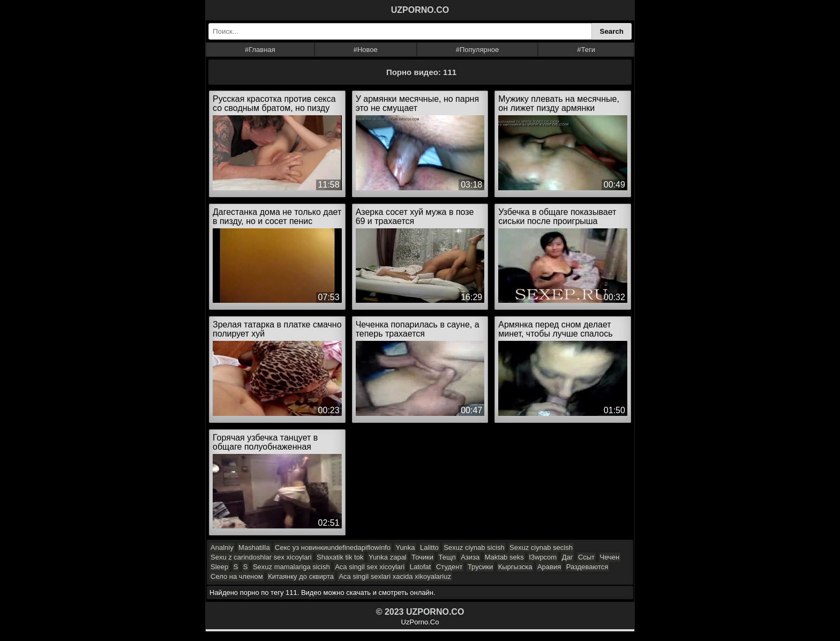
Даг (568, 557)
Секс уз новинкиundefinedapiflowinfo (333, 547)
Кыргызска (515, 567)
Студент (449, 567)
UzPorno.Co (420, 622)
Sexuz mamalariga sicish (291, 567)
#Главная (260, 50)
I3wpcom (543, 557)
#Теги (586, 50)
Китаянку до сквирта (301, 576)
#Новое (366, 50)
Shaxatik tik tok (340, 557)
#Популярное (478, 50)
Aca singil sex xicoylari (370, 567)
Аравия (549, 567)
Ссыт (586, 557)
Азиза (470, 557)
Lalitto (429, 547)
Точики (422, 557)
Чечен (610, 557)
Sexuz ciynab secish (541, 547)
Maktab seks (504, 557)
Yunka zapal (388, 557)
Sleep (219, 567)
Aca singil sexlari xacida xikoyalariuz (395, 576)
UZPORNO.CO (420, 10)
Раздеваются (587, 567)
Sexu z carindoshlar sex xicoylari (261, 557)
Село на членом (237, 576)
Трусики (480, 567)
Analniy (222, 547)
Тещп (447, 557)
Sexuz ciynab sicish (474, 547)
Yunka (405, 547)
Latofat (421, 567)
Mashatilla (254, 547)
